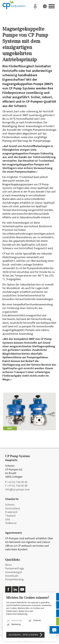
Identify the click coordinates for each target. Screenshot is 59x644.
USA (8, 520)
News (8, 565)
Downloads (12, 576)
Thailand (10, 516)
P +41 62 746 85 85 (16, 482)
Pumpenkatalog (14, 580)
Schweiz (10, 505)
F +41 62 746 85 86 (16, 486)
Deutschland (13, 509)
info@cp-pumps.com (17, 490)
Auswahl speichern (23, 635)
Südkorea (11, 523)
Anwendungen (14, 572)
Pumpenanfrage (15, 569)
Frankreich (11, 512)
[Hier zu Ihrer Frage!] (54, 630)
